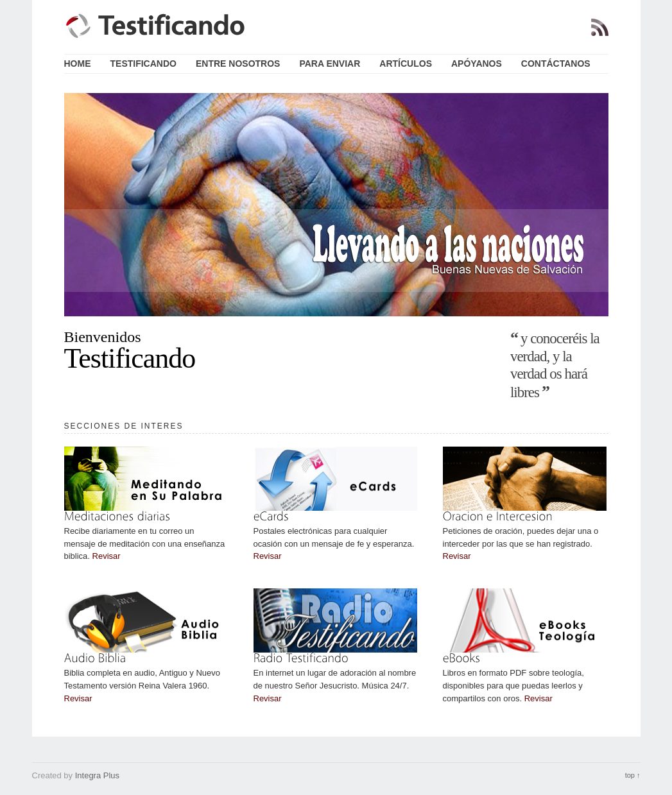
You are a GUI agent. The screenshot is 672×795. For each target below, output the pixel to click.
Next (622, 204)
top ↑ (633, 775)
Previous (51, 204)
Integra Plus (97, 775)
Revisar (107, 556)
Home (78, 64)
